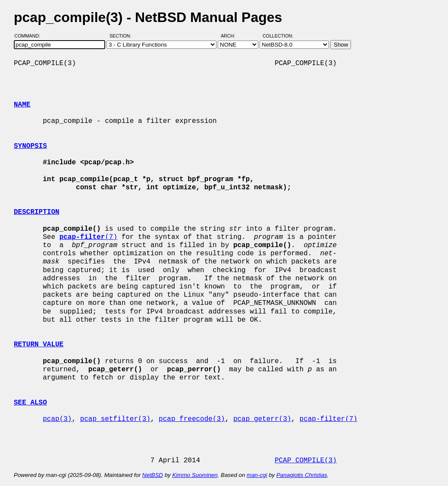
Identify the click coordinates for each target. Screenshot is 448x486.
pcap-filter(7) (328, 419)
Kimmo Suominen (195, 475)
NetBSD (153, 475)
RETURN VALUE (39, 345)
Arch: (232, 36)
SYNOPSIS (30, 146)
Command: (30, 36)
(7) (88, 237)
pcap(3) (57, 419)
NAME (22, 105)
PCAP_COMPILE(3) (306, 461)
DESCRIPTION (37, 212)
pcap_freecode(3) (192, 419)
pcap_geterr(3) (262, 419)
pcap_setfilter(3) (115, 419)
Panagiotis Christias (302, 475)
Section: (122, 36)
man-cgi (257, 475)
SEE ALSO (30, 403)
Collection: (278, 36)
